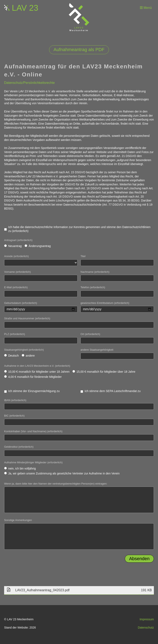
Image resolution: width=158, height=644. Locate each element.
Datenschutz (146, 628)
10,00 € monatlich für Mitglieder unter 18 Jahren (37, 372)
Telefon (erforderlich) (93, 287)
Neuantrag (13, 246)
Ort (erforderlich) (90, 334)
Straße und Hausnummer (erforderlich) (27, 318)
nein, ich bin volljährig (20, 468)
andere (28, 356)
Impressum (147, 619)
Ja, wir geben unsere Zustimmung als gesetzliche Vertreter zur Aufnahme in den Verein (62, 473)
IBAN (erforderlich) (15, 400)
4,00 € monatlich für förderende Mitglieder (33, 377)
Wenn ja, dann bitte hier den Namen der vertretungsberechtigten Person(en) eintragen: (56, 484)
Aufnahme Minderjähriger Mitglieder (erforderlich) (33, 462)
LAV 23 (25, 8)
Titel (83, 256)
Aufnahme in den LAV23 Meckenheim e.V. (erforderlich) (37, 366)
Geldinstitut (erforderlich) (19, 447)
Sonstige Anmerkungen (18, 520)
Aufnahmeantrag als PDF (79, 50)
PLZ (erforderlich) (15, 334)
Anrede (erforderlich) (16, 256)
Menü (146, 8)
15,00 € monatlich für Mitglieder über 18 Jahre (104, 372)
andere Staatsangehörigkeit (97, 350)
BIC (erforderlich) (14, 416)
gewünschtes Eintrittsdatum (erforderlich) (105, 303)
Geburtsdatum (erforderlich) (21, 303)
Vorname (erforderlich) (17, 272)
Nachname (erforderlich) (95, 272)
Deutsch (11, 356)
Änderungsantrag (38, 246)
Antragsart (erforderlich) (18, 240)
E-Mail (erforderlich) (16, 287)
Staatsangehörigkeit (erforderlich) (24, 350)
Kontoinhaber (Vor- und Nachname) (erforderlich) (33, 431)
